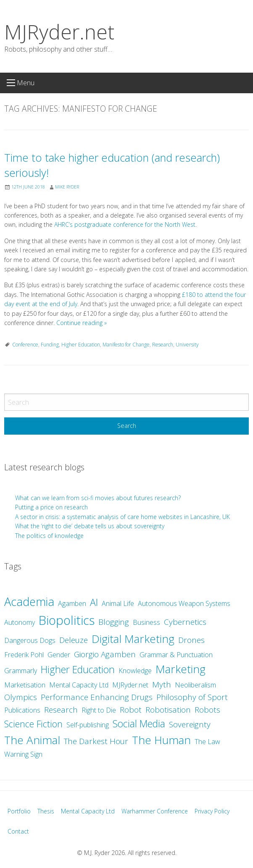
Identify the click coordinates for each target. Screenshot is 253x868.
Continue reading (82, 323)
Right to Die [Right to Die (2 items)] (99, 710)
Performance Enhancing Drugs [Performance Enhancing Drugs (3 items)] (97, 697)
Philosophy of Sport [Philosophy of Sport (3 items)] (192, 697)
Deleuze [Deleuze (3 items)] (74, 640)
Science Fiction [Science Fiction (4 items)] (33, 724)
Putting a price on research (51, 507)
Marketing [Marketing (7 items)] (181, 669)
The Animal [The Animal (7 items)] (32, 740)
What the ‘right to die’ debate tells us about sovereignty (90, 526)
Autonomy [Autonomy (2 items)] (20, 622)
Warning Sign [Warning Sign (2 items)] (23, 754)
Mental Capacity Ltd (88, 811)
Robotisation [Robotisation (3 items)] (168, 710)
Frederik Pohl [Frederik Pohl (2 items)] (24, 655)
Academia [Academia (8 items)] (29, 602)
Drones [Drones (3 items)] (191, 640)
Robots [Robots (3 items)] (207, 710)
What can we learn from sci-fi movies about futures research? (99, 498)
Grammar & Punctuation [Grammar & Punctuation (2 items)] (176, 655)
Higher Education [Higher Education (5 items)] (78, 669)
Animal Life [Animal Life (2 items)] (118, 603)
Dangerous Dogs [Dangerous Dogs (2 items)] (30, 640)
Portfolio (19, 811)
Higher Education (81, 345)
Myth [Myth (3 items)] (162, 684)
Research (163, 345)
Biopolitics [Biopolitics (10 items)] (67, 620)
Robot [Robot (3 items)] (131, 710)
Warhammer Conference (155, 811)
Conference (25, 345)
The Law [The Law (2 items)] (207, 742)
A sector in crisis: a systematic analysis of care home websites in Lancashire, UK (123, 517)
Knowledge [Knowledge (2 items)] (135, 671)
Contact (18, 831)
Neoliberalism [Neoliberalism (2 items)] (195, 685)
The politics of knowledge (49, 536)
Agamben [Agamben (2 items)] (72, 603)
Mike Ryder (67, 187)
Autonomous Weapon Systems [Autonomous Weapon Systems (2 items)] (184, 603)
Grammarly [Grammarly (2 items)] (21, 671)
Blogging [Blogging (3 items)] (114, 622)
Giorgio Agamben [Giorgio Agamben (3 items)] (105, 654)
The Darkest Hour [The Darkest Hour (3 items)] (96, 741)
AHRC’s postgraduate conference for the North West (125, 224)
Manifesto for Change (126, 345)
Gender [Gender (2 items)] (59, 655)
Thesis (46, 811)
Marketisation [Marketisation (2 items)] (25, 685)
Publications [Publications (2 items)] (22, 710)
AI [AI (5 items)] (94, 602)
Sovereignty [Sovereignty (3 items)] (190, 724)
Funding (50, 345)
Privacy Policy (212, 811)
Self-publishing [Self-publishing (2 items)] (88, 725)
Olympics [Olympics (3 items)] (21, 697)
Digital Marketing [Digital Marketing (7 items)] (133, 639)
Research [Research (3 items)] (61, 710)
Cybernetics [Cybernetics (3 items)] (185, 622)
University (187, 345)
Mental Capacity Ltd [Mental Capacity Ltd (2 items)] (79, 685)
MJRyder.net (59, 32)
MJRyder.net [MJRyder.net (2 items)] (130, 685)
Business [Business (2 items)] (146, 622)
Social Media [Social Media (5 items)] (139, 724)
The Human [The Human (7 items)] (161, 740)
